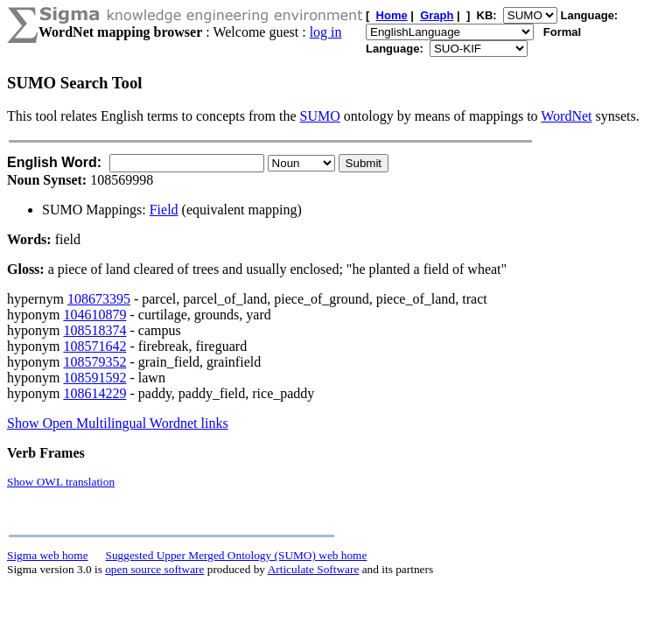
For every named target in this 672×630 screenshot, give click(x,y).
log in (326, 32)
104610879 (94, 315)
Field (164, 210)
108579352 (94, 362)
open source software (154, 569)
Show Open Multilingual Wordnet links (118, 423)
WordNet (566, 116)
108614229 (94, 393)
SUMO (320, 116)
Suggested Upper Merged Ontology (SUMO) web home (237, 555)
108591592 (94, 378)
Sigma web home (48, 555)
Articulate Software (314, 569)
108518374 (94, 330)
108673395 (99, 299)
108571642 (94, 346)
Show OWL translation (61, 482)
